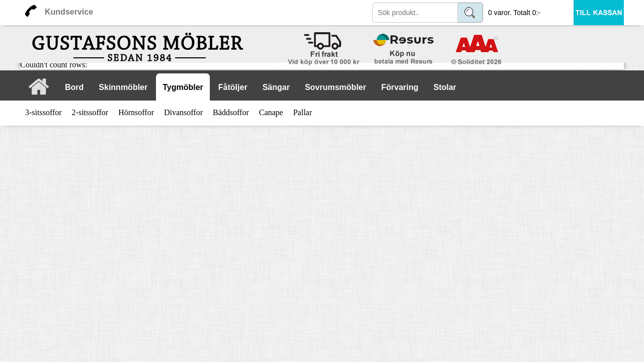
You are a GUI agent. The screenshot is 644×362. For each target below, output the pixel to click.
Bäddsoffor (231, 112)
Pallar (303, 112)
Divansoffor (183, 112)
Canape (271, 112)
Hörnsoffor (136, 112)
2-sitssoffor (90, 112)
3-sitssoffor (44, 112)
